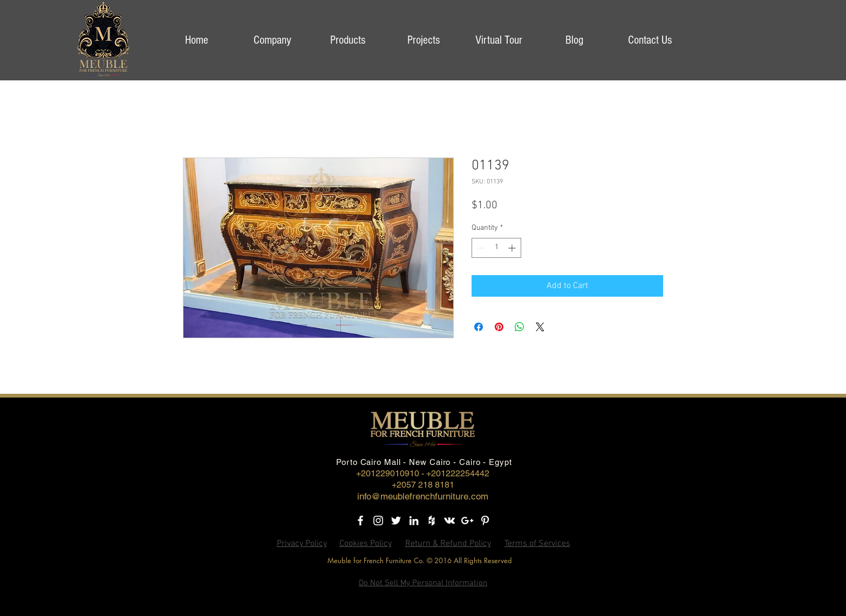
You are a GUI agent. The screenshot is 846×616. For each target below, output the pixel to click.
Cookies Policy (366, 544)
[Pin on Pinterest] (499, 327)
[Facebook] (360, 521)
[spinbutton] (496, 248)
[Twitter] (396, 521)
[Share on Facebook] (479, 327)
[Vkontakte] (449, 521)
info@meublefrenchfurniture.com (423, 496)
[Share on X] (540, 327)
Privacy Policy (302, 544)
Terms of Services (537, 544)
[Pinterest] (485, 521)
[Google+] (467, 521)
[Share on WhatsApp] (520, 327)
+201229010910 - (391, 473)
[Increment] (513, 248)
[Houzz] (432, 521)
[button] (272, 40)
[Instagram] (378, 521)
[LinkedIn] (414, 521)
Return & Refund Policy (448, 544)
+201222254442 (458, 473)
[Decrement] (480, 248)
